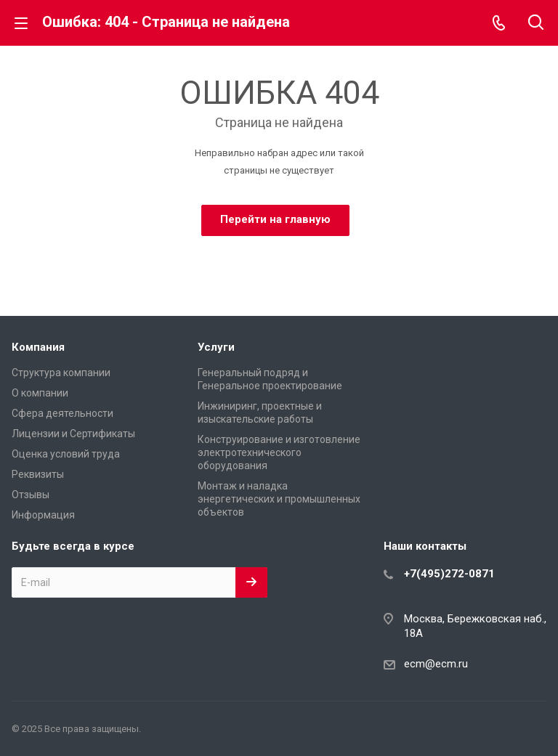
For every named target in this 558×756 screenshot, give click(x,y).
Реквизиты (38, 474)
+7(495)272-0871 (449, 574)
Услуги (216, 347)
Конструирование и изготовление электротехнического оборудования (279, 452)
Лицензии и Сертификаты (73, 434)
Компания (38, 347)
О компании (40, 393)
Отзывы (31, 495)
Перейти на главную (275, 219)
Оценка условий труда (66, 454)
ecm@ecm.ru (436, 664)
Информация (43, 515)
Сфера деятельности (62, 413)
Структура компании (61, 373)
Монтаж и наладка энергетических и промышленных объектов (279, 499)
